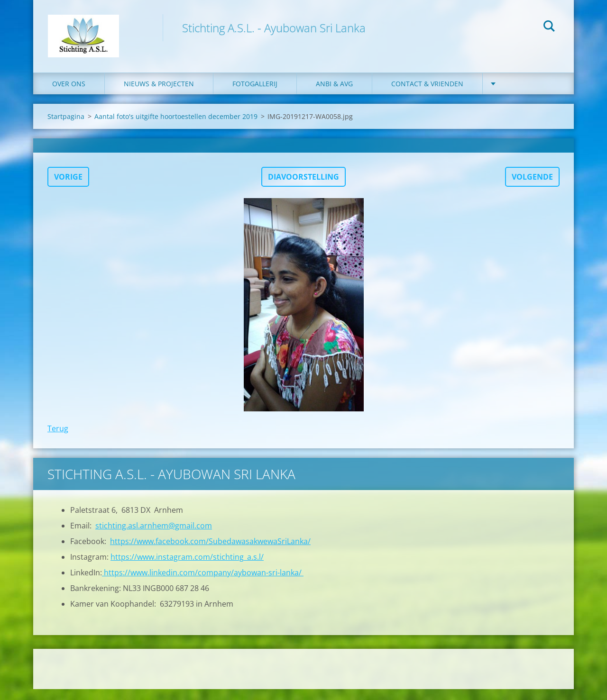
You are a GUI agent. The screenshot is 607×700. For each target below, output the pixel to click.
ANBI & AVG (334, 95)
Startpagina (66, 127)
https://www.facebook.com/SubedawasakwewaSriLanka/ (210, 552)
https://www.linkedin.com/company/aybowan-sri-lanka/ (203, 583)
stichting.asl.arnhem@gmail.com (154, 536)
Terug (58, 439)
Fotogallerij (255, 95)
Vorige (68, 188)
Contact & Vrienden (427, 95)
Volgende (532, 188)
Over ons (69, 95)
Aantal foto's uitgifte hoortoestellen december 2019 (176, 127)
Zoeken (549, 27)
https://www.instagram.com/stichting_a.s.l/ (187, 568)
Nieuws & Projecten (159, 95)
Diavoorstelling (303, 188)
